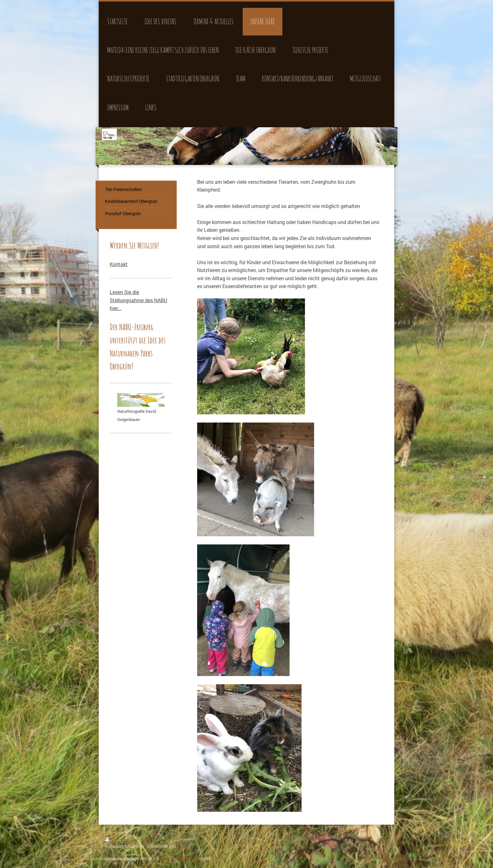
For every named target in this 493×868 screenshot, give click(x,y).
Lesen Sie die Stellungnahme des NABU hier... (138, 300)
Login (383, 840)
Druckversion (122, 840)
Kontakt (119, 264)
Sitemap (149, 840)
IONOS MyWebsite (179, 859)
